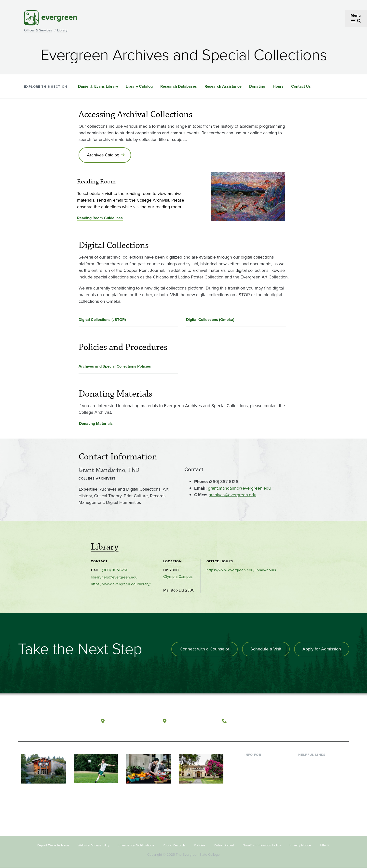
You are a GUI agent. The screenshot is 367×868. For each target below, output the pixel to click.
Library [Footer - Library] (304, 762)
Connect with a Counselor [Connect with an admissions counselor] (204, 649)
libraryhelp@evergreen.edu (114, 577)
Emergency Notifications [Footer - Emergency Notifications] (136, 845)
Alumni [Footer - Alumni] (251, 802)
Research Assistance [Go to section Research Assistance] (223, 86)
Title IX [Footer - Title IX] (325, 845)
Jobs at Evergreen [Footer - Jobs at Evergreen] (314, 810)
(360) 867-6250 (115, 570)
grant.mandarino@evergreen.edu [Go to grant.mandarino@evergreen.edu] (239, 488)
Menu (356, 15)
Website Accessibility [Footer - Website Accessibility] (93, 845)
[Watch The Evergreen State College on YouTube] (307, 721)
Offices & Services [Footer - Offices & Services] (314, 778)
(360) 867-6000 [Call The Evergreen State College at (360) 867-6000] (247, 721)
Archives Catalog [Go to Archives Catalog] (103, 155)
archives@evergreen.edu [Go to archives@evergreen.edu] (232, 495)
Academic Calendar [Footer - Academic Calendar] (315, 794)
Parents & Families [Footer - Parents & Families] (260, 778)
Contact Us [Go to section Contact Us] (301, 86)
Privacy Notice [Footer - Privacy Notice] (300, 845)
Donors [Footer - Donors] (251, 794)
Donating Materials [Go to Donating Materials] (96, 423)
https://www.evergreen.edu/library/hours (241, 570)
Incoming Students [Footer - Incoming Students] (261, 770)
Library (62, 30)
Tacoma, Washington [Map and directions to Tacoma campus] (193, 721)
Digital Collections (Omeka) (210, 320)
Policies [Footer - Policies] (200, 845)
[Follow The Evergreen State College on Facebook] (297, 721)
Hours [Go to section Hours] (278, 86)
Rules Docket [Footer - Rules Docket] (224, 845)
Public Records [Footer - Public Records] (174, 845)
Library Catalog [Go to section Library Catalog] (139, 86)
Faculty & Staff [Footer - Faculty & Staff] (257, 786)
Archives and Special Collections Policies (115, 366)
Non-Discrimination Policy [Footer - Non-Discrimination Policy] (262, 845)
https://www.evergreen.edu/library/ (121, 584)
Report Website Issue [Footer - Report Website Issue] (53, 845)
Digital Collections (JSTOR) (102, 320)
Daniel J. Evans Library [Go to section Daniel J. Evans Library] (98, 86)
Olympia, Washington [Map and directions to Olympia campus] (131, 721)
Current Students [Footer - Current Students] (259, 762)
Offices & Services (38, 30)
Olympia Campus (178, 576)
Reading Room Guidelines (100, 218)
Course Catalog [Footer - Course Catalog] (312, 786)
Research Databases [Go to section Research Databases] (179, 86)
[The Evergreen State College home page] (53, 722)
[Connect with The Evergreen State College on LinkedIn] (327, 721)
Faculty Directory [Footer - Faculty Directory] (313, 770)
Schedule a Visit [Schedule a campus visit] (266, 649)
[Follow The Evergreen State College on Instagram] (317, 721)
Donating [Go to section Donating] (257, 86)
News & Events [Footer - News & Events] (311, 802)
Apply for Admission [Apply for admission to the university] (322, 649)
